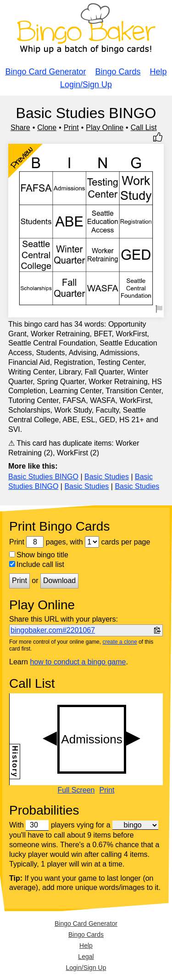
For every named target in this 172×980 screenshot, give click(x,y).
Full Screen (76, 790)
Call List (144, 127)
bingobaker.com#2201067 (53, 630)
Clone (47, 127)
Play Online (105, 127)
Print (71, 127)
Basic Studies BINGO (43, 477)
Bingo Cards (118, 72)
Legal (86, 957)
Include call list (37, 564)
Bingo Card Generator (45, 72)
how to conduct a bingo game (78, 662)
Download (59, 581)
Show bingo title (39, 555)
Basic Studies (107, 477)
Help (158, 72)
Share (20, 127)
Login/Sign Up (86, 85)
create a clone (119, 642)
